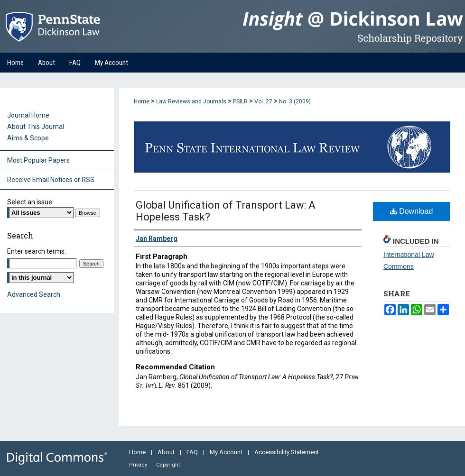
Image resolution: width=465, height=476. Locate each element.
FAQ (193, 452)
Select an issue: (30, 202)
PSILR (240, 101)
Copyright (168, 465)
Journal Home (28, 115)
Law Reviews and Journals (191, 101)
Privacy (139, 465)
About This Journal (36, 127)
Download (412, 211)
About (167, 452)
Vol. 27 (263, 101)
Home (142, 101)
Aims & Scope (28, 138)
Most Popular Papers (38, 160)
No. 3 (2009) (295, 101)
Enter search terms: (37, 251)
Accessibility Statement (287, 452)
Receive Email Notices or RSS (51, 180)
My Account (227, 452)
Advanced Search (34, 294)
